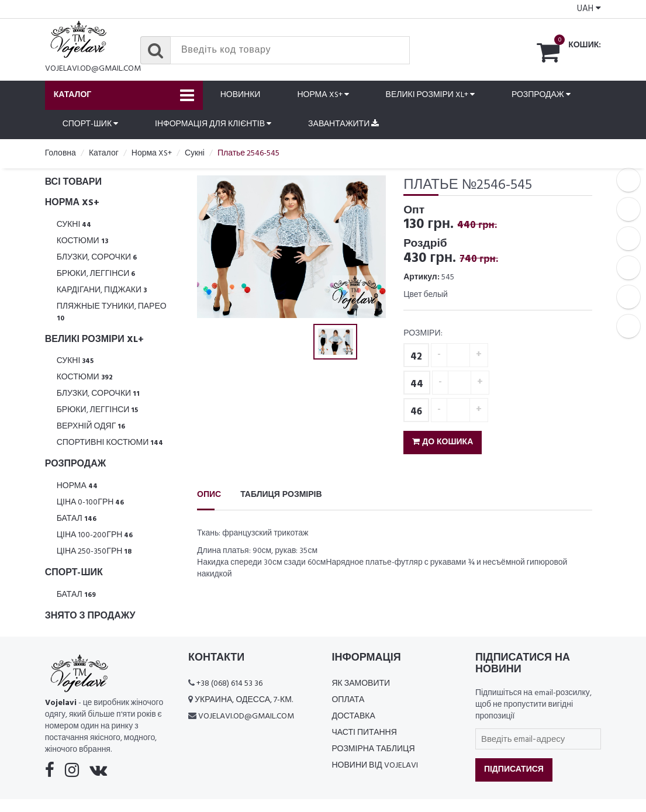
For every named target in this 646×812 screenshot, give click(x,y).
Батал (77, 520)
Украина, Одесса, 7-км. (244, 701)
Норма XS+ (323, 96)
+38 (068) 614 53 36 (229, 685)
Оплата (348, 701)
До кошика (443, 443)
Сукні (74, 226)
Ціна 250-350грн (94, 553)
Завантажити (343, 125)
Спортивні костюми (110, 444)
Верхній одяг (91, 428)
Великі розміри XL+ (430, 96)
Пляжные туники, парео (112, 313)
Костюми (82, 242)
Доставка (353, 718)
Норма (77, 487)
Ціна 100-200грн (95, 536)
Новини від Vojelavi (374, 767)
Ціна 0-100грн (91, 504)
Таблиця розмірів (281, 496)
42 (416, 358)
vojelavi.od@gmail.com (93, 69)
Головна (61, 154)
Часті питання (364, 734)
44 (417, 386)
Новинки (241, 96)
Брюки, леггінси (96, 275)
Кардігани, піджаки (102, 291)
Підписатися (514, 771)
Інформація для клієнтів (213, 125)
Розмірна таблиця (373, 750)
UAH (589, 9)
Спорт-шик (90, 125)
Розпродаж (541, 96)
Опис (209, 496)
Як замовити (361, 685)
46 (416, 413)
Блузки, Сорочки (97, 259)
